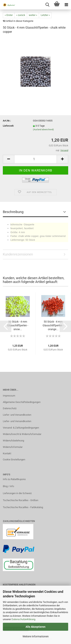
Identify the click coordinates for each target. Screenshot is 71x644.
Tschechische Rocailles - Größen (21, 500)
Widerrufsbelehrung (13, 441)
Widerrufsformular (13, 447)
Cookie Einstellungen (14, 459)
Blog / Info (8, 486)
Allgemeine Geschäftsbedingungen (22, 402)
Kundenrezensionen (18, 254)
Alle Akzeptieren (35, 627)
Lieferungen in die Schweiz (17, 493)
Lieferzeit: (8, 126)
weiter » (33, 15)
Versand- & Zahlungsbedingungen (21, 428)
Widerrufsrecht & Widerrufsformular (22, 434)
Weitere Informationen (36, 636)
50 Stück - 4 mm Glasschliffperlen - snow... (18, 325)
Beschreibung (13, 212)
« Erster (9, 15)
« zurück (21, 15)
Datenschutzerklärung (23, 619)
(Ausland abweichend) (43, 130)
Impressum (9, 396)
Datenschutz (10, 408)
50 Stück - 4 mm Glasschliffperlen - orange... (53, 325)
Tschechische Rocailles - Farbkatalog (23, 507)
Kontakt (7, 453)
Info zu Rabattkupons (14, 479)
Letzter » (45, 15)
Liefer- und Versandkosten (17, 415)
